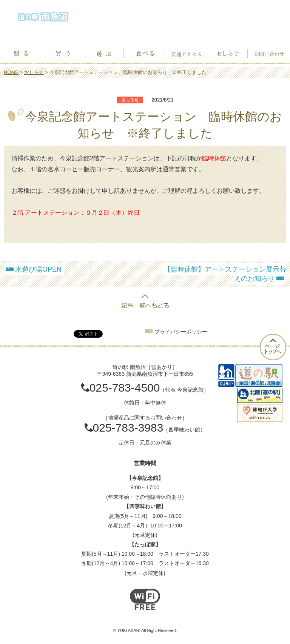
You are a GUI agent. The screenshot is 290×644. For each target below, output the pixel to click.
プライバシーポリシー (181, 332)
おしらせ (34, 72)
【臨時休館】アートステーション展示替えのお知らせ (225, 274)
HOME (11, 72)
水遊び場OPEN (38, 269)
